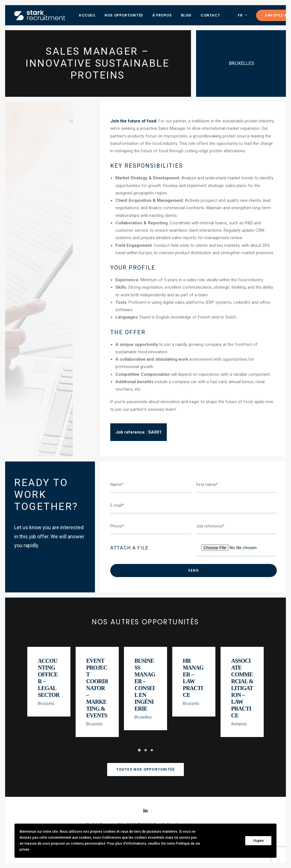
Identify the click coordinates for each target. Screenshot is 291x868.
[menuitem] (87, 15)
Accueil (87, 15)
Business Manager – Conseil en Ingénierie (145, 686)
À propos (162, 15)
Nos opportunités (124, 15)
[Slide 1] (139, 750)
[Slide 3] (152, 750)
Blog (186, 15)
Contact (210, 15)
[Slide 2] (145, 750)
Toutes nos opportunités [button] (146, 769)
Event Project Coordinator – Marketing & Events (97, 689)
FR (242, 15)
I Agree (258, 841)
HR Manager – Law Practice (194, 680)
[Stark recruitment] (40, 15)
